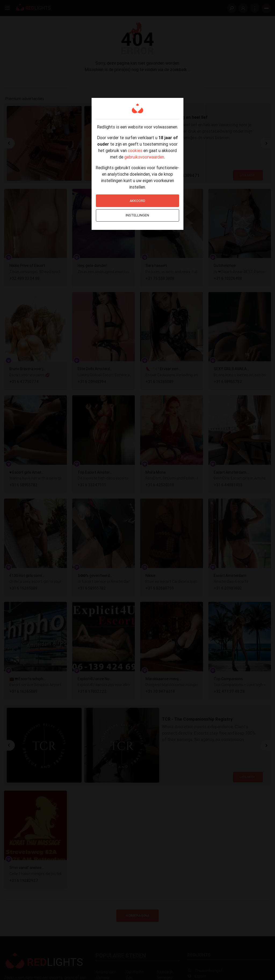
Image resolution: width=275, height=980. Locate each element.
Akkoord (137, 201)
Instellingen (137, 215)
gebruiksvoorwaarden (144, 157)
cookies (135, 150)
